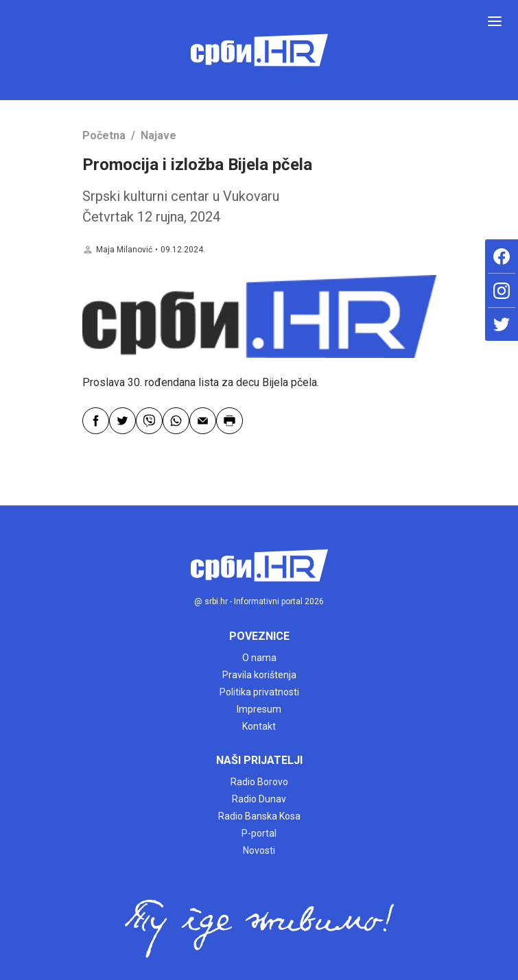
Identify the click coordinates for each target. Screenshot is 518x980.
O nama (259, 658)
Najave (158, 135)
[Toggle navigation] (495, 21)
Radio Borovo (259, 782)
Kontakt (259, 726)
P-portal (259, 833)
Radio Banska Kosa (259, 816)
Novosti (259, 850)
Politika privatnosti (259, 692)
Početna (104, 135)
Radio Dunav (259, 799)
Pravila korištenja (259, 675)
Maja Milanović (124, 250)
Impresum (259, 709)
